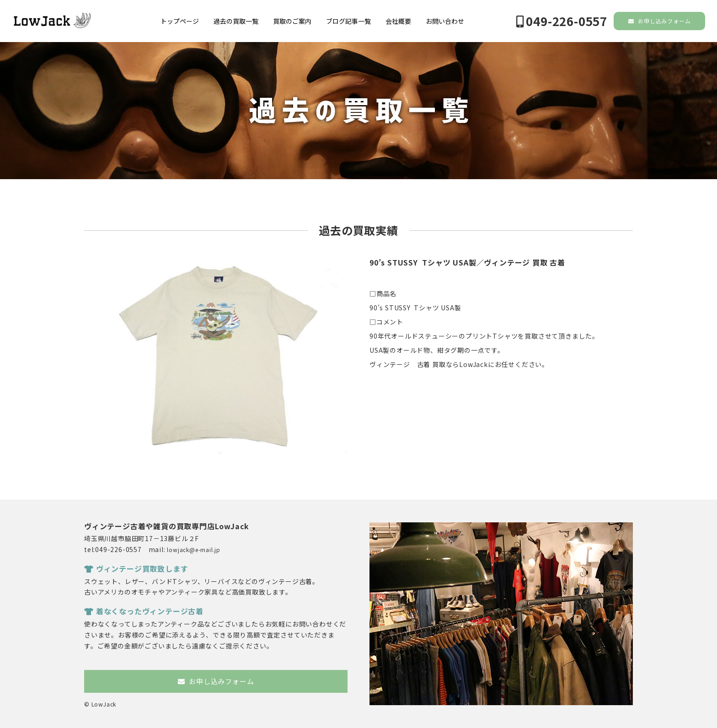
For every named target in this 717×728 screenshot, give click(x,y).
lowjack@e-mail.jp (194, 550)
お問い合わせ (445, 21)
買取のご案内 (292, 21)
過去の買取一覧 (236, 21)
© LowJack (100, 704)
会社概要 (398, 21)
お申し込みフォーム (660, 21)
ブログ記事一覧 (348, 21)
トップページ (180, 21)
